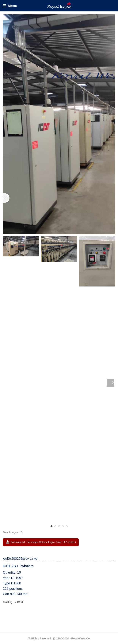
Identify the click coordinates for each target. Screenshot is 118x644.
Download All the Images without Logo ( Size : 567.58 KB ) (41, 542)
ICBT (20, 602)
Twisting (8, 602)
